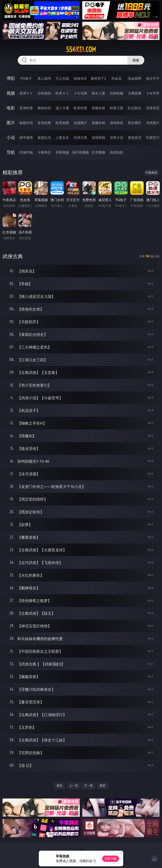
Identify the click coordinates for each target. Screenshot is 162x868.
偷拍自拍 (44, 108)
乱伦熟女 (135, 108)
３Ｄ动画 (80, 93)
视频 (11, 93)
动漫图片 (80, 123)
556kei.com (81, 49)
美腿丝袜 (99, 123)
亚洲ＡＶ (26, 93)
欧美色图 (62, 123)
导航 (11, 152)
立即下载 (111, 859)
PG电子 (26, 78)
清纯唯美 (116, 123)
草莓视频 (62, 152)
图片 (11, 123)
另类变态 (153, 108)
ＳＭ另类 (153, 93)
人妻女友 (62, 138)
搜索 (136, 60)
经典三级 (116, 108)
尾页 (103, 786)
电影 (11, 108)
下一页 (88, 786)
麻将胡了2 (98, 78)
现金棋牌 (135, 78)
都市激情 (26, 138)
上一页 (74, 786)
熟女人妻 (99, 93)
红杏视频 (99, 152)
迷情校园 (99, 138)
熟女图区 (135, 123)
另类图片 (153, 123)
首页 (59, 786)
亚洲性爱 (26, 108)
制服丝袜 (99, 108)
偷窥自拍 (26, 123)
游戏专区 (80, 78)
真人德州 (44, 78)
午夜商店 (44, 152)
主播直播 (135, 93)
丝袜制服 (116, 93)
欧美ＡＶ (62, 93)
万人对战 (62, 78)
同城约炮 (26, 152)
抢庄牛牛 (153, 78)
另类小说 (116, 138)
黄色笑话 (135, 138)
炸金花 (116, 78)
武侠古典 (80, 138)
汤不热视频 (80, 152)
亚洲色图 (44, 123)
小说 (11, 137)
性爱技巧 (153, 138)
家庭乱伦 (44, 138)
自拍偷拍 (44, 93)
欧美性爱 (80, 108)
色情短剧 (116, 152)
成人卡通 (62, 108)
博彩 (11, 78)
